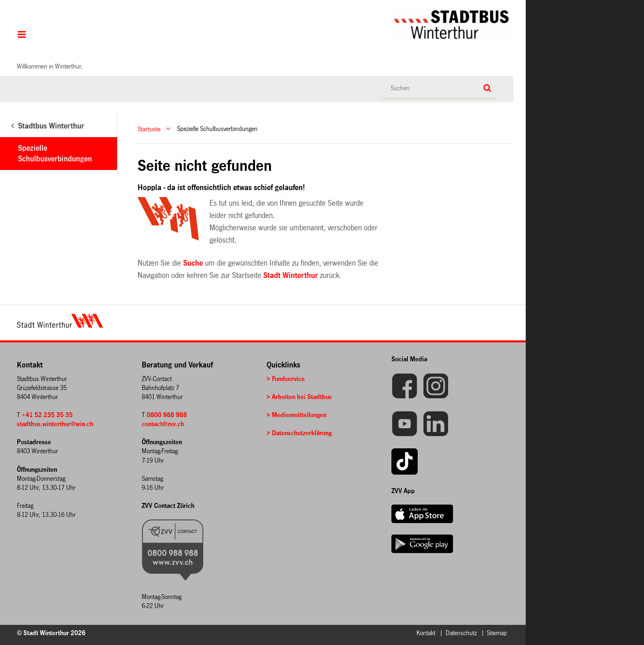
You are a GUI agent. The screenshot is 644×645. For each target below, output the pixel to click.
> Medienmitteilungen (297, 415)
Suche (193, 263)
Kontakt (426, 633)
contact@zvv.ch (163, 424)
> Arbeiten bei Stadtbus (299, 397)
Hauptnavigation (22, 35)
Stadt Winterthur (291, 275)
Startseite (149, 129)
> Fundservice (286, 379)
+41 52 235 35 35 (47, 415)
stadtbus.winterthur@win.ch (55, 424)
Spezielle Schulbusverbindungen (55, 154)
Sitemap (497, 633)
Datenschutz (461, 633)
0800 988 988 (167, 415)
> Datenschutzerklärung (299, 433)
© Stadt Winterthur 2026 (51, 633)
